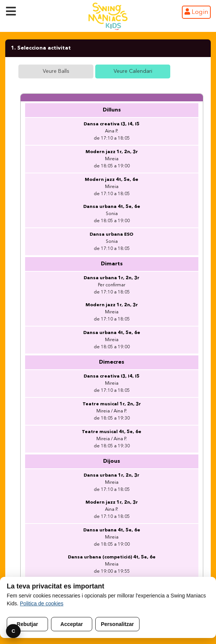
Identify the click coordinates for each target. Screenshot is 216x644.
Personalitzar (117, 624)
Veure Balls (56, 71)
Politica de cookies (42, 603)
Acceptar (72, 624)
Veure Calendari (133, 71)
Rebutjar (28, 624)
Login (196, 12)
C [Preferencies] (13, 631)
